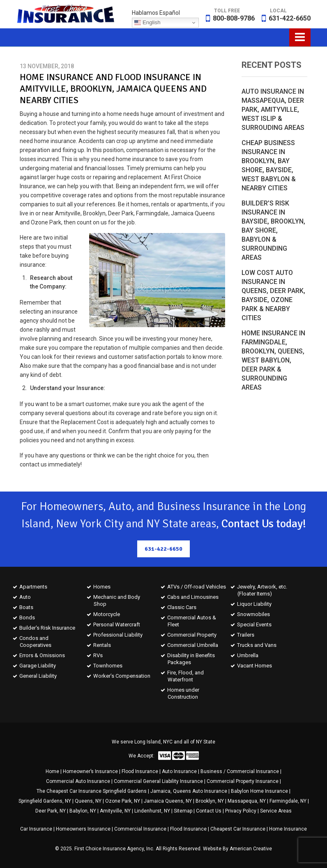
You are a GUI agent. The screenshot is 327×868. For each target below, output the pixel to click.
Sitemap (183, 811)
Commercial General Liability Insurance (158, 781)
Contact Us (209, 811)
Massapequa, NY (247, 801)
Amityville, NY (115, 811)
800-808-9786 (234, 18)
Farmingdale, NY (288, 801)
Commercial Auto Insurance (78, 781)
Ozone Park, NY (123, 801)
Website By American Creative (237, 849)
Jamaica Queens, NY (168, 801)
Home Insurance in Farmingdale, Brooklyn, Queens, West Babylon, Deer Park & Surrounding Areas (273, 360)
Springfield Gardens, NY (45, 801)
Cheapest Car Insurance (238, 829)
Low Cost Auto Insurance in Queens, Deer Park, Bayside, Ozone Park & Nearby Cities (273, 295)
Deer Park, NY (51, 811)
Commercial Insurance (140, 829)
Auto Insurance (179, 771)
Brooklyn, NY (210, 801)
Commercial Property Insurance (243, 781)
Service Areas (276, 811)
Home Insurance (288, 829)
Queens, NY (88, 801)
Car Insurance (36, 829)
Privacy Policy (241, 811)
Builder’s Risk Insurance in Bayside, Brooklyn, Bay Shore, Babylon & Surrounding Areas (273, 230)
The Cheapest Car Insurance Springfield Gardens (92, 791)
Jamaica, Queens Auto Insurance (189, 791)
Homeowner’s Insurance (90, 771)
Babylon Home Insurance (259, 791)
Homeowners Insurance (83, 829)
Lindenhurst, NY (152, 811)
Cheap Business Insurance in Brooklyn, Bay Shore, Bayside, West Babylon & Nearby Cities (269, 165)
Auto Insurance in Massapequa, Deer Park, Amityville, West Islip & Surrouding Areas (273, 110)
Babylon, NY (83, 811)
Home (52, 771)
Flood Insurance (140, 771)
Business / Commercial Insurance (240, 771)
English (147, 23)
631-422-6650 (290, 18)
